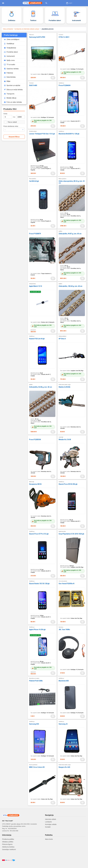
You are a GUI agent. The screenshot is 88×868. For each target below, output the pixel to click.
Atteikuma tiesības (8, 847)
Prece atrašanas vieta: (11, 126)
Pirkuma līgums (7, 844)
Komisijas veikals (51, 824)
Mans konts (49, 839)
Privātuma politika (8, 839)
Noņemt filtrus (14, 137)
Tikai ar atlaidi (11, 122)
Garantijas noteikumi (9, 849)
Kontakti (48, 827)
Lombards (48, 822)
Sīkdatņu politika (8, 842)
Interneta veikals (51, 819)
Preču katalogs (11, 35)
